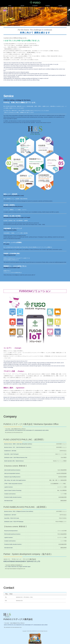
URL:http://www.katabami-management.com (15, 569)
